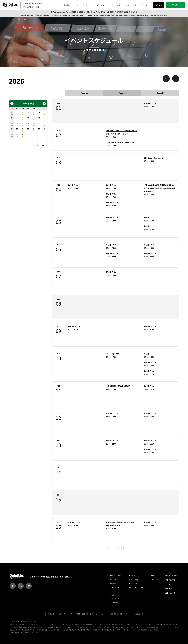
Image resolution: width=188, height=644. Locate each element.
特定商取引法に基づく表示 (119, 614)
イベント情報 (133, 580)
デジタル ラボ (131, 5)
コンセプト (114, 580)
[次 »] (124, 548)
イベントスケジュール (136, 587)
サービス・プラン (115, 5)
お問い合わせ (176, 5)
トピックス (100, 5)
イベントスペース (135, 584)
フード (112, 591)
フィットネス (115, 587)
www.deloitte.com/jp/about (20, 633)
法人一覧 (62, 614)
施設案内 (113, 584)
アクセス (168, 584)
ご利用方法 (114, 602)
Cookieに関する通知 (78, 614)
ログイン (159, 5)
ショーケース (115, 599)
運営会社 (51, 614)
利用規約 (137, 614)
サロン (112, 595)
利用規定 (24, 622)
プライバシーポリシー (98, 614)
